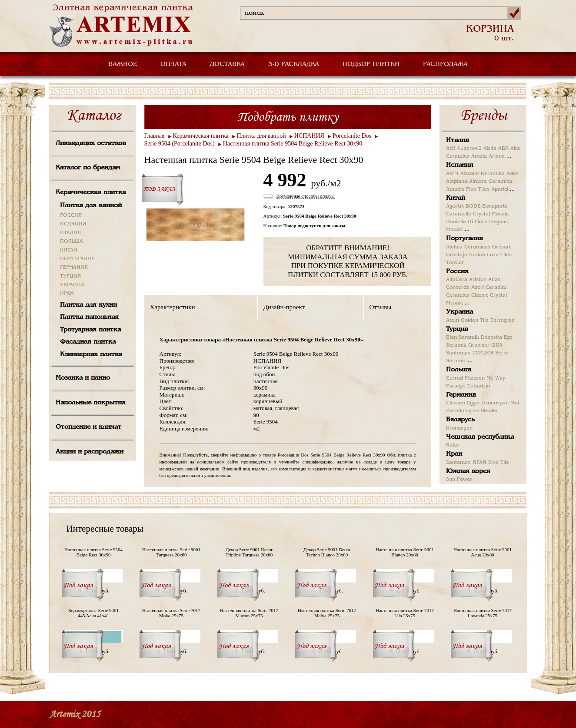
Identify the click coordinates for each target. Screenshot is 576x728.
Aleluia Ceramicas (468, 247)
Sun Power (459, 480)
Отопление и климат (88, 427)
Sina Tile (499, 463)
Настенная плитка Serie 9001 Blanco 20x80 (405, 552)
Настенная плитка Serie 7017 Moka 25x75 (171, 613)
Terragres (502, 321)
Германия (461, 395)
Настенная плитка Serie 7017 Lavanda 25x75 (483, 613)
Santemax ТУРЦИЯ (470, 353)
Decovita (491, 338)
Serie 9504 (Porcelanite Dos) (180, 144)
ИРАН (67, 294)
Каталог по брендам (88, 168)
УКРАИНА (72, 285)
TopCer (455, 263)
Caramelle (459, 214)
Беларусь (460, 420)
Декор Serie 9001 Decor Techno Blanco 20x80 (327, 552)
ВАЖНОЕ (123, 64)
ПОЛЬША (72, 242)
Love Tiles (499, 255)
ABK (503, 149)
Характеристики (173, 307)
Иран (454, 454)
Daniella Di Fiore (467, 222)
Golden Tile (475, 321)
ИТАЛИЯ (70, 233)
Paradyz (456, 386)
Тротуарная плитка (90, 330)
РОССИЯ (71, 215)
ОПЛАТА (173, 64)
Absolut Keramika (483, 174)
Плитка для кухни (88, 305)
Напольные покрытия (91, 403)
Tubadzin (479, 386)
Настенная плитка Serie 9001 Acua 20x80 (483, 552)
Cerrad (454, 378)
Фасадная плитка (88, 342)
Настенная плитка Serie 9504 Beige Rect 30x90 (93, 552)
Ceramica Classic (467, 295)
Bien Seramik (463, 338)
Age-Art (455, 206)
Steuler (489, 411)
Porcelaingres (463, 411)
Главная (155, 136)
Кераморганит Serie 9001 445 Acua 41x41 (93, 613)
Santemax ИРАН (466, 463)
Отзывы (381, 307)
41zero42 (469, 149)
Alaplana (457, 182)
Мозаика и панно (83, 378)
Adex (513, 174)
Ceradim (496, 288)
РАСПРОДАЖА (445, 64)
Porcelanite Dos (352, 136)
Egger (474, 403)
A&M (452, 174)
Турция (457, 329)
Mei (515, 403)
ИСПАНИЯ (73, 224)
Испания (460, 165)
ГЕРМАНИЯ (74, 268)
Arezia (479, 156)
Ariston (478, 280)
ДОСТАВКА (227, 64)
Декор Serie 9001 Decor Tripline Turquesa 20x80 (249, 552)
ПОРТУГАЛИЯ (77, 259)
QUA (497, 345)
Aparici (500, 189)
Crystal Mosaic (491, 214)
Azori (478, 288)
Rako (452, 445)
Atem (453, 321)
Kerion (477, 255)
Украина (459, 312)
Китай (456, 198)
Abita (490, 149)
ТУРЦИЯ (70, 276)
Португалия (464, 238)
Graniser (479, 345)
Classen (456, 403)
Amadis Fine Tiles (468, 189)
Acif (451, 149)
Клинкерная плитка (91, 354)
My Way (496, 378)
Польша (459, 370)
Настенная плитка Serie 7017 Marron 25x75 (249, 613)
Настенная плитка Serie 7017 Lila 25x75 (405, 613)
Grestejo (457, 255)
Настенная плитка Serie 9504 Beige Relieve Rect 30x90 (293, 144)
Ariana (497, 156)
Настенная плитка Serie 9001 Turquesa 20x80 (171, 552)
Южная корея (468, 471)
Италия (458, 140)
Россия (457, 271)
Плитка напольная (89, 317)
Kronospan (495, 403)
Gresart (501, 247)
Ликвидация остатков (91, 143)
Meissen (475, 378)
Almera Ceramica (491, 182)
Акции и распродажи (90, 452)
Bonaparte (495, 206)
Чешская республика (480, 437)
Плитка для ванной (91, 205)
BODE (473, 206)
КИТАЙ (69, 250)
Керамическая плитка (91, 192)
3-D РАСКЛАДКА (294, 64)
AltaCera (457, 280)
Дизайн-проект (284, 307)
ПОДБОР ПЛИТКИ (371, 64)
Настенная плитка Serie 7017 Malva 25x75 (327, 613)
